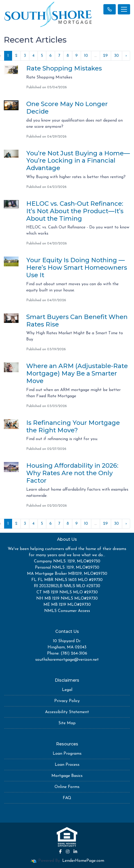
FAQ (67, 798)
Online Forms (67, 787)
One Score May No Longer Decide (67, 108)
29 (105, 56)
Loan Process (67, 765)
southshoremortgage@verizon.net (67, 660)
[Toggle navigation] (124, 9)
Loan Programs (67, 754)
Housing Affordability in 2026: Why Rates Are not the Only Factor (72, 473)
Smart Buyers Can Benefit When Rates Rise (77, 321)
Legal (67, 690)
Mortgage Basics (67, 776)
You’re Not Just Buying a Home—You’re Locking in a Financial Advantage (78, 161)
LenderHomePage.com (83, 861)
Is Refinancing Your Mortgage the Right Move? (73, 426)
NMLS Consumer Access (67, 611)
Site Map (67, 723)
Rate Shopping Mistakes (64, 68)
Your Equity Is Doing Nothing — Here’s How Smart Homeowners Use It (77, 268)
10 (86, 56)
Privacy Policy (67, 701)
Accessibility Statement (67, 712)
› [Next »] (126, 56)
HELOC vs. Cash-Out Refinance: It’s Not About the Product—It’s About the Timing (75, 211)
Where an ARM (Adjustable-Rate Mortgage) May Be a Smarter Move (77, 373)
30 (117, 56)
